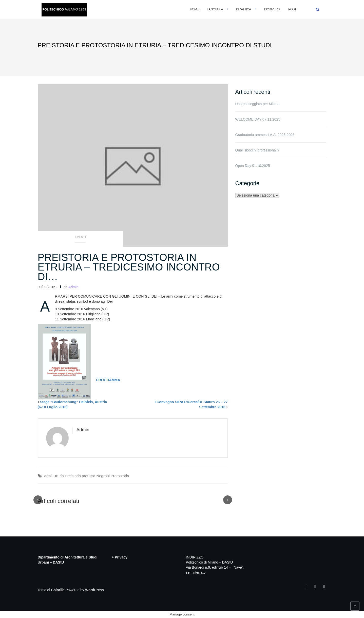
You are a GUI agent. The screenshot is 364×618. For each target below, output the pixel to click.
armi (48, 476)
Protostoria (120, 476)
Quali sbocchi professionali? (257, 150)
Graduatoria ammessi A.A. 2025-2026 (265, 135)
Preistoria (73, 476)
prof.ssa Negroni (96, 476)
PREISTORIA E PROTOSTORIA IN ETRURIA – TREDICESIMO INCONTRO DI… (129, 267)
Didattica (244, 9)
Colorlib (58, 590)
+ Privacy (120, 557)
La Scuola (215, 9)
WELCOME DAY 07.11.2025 (258, 119)
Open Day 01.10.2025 (253, 166)
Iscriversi (272, 9)
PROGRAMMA (108, 380)
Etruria (58, 476)
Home (194, 9)
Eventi (80, 237)
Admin (73, 287)
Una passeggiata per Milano (257, 104)
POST (292, 9)
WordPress (94, 590)
